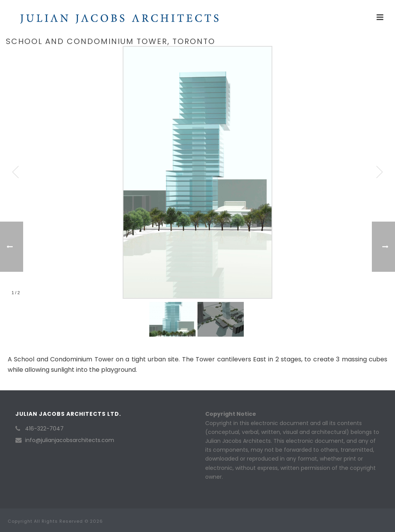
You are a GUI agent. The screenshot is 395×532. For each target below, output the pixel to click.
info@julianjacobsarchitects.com (70, 440)
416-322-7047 (44, 429)
